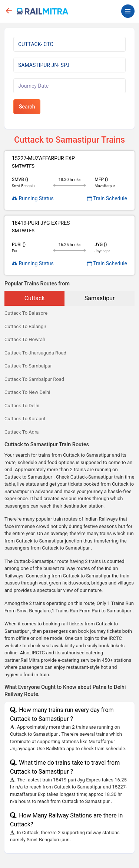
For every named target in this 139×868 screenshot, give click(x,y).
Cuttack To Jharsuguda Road (35, 353)
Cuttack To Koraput (25, 419)
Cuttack (35, 298)
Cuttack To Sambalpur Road (34, 379)
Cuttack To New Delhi (27, 392)
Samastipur (100, 298)
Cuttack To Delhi (22, 406)
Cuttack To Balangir (25, 326)
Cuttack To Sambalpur (28, 366)
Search (27, 107)
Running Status (33, 198)
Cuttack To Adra (21, 432)
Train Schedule (107, 198)
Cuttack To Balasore (26, 313)
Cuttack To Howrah (25, 339)
